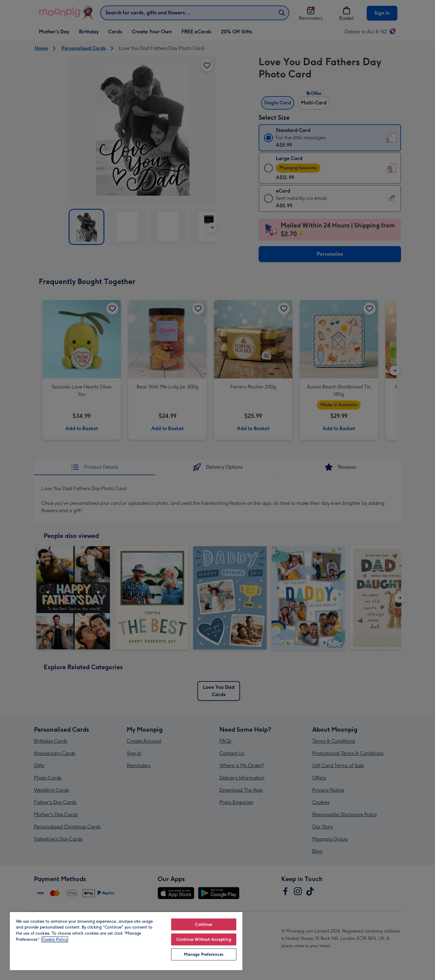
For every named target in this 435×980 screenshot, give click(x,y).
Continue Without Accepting (204, 939)
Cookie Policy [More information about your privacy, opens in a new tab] (55, 939)
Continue (204, 924)
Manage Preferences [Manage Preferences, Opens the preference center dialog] (204, 954)
